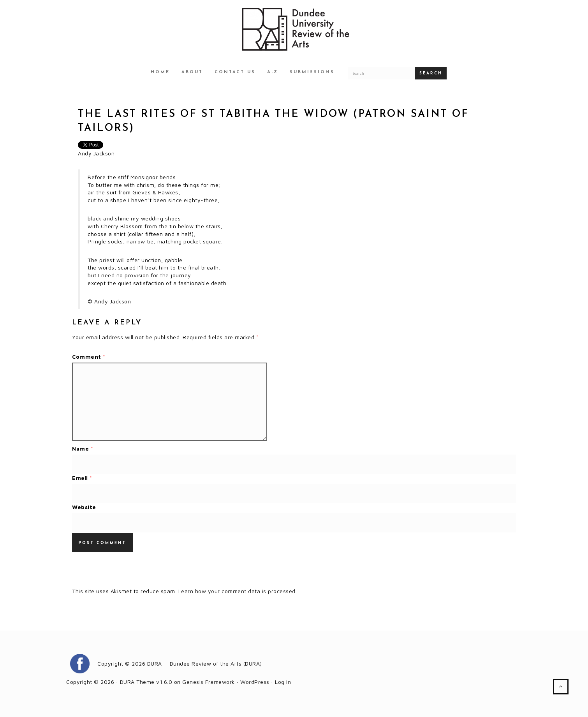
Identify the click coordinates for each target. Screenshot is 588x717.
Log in (283, 682)
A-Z (273, 72)
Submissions (312, 72)
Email (82, 478)
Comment (89, 357)
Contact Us (235, 72)
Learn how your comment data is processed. (238, 591)
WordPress (255, 682)
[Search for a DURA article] (382, 73)
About (192, 72)
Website (84, 507)
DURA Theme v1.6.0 (146, 682)
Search (431, 73)
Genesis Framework (209, 682)
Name (83, 448)
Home (160, 72)
